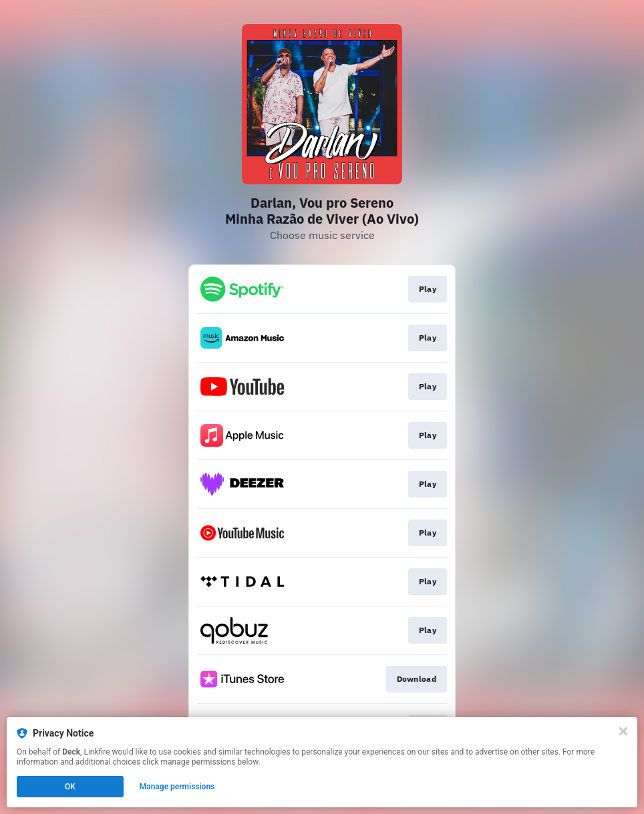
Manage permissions (177, 787)
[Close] (623, 731)
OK (70, 787)
